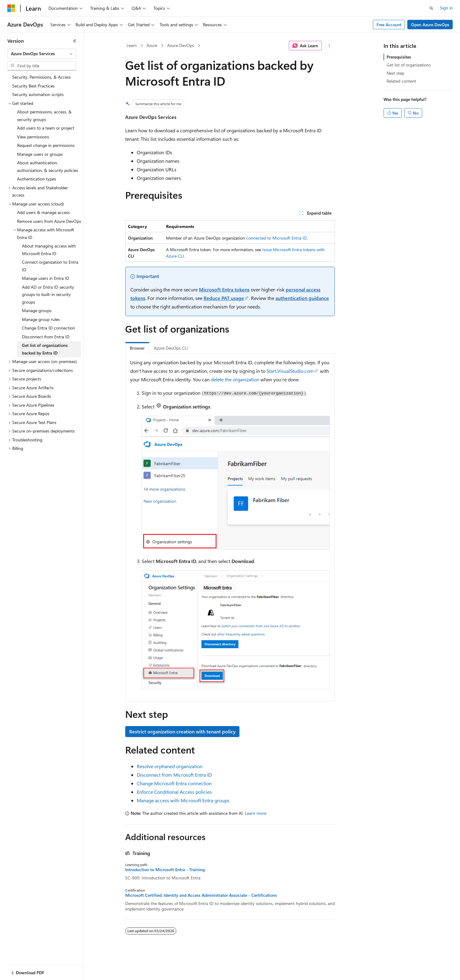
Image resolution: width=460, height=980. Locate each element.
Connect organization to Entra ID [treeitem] (50, 266)
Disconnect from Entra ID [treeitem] (46, 337)
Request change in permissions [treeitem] (46, 145)
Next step (395, 73)
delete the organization (235, 379)
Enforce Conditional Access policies (174, 792)
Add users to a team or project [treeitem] (46, 128)
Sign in (446, 8)
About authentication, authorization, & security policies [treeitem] (48, 166)
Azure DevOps (181, 45)
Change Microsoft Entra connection (174, 783)
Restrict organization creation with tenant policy (182, 731)
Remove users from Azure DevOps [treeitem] (49, 221)
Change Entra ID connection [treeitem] (48, 328)
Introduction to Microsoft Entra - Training (165, 870)
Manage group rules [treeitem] (41, 319)
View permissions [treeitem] (33, 137)
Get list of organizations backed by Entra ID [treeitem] (45, 349)
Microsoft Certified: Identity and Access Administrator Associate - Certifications (201, 895)
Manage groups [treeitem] (37, 310)
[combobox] (42, 54)
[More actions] (329, 46)
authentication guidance (302, 298)
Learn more (256, 813)
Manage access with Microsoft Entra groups (183, 800)
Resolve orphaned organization (170, 766)
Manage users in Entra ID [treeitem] (46, 278)
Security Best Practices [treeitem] (33, 86)
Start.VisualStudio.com (290, 371)
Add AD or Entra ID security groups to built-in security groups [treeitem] (48, 294)
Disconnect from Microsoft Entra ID (174, 775)
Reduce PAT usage (224, 298)
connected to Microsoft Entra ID (276, 238)
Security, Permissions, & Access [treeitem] (41, 77)
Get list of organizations (409, 65)
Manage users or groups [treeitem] (40, 154)
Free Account (389, 25)
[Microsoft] (11, 8)
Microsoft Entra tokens (224, 289)
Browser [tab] (137, 348)
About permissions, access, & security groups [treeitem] (44, 116)
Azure (152, 45)
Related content (401, 81)
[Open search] (431, 8)
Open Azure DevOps (430, 25)
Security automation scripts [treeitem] (38, 94)
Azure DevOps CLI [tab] (171, 348)
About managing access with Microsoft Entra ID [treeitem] (49, 250)
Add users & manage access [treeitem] (43, 212)
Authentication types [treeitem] (37, 179)
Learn (132, 45)
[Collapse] (75, 41)
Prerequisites (399, 57)
